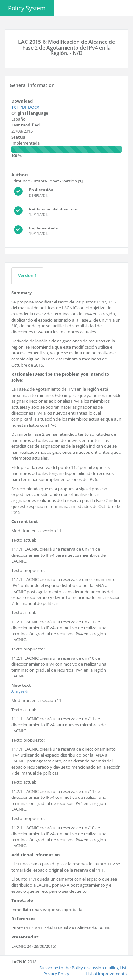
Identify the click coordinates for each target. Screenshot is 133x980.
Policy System (27, 8)
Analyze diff (21, 691)
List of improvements (106, 974)
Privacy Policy (56, 974)
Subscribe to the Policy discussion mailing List (83, 967)
